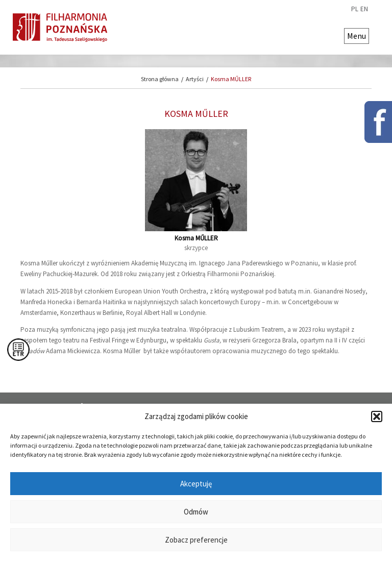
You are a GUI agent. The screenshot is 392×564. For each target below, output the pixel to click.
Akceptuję (196, 484)
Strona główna (160, 79)
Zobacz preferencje (196, 540)
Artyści (195, 79)
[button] (377, 416)
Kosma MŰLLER (231, 79)
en (364, 9)
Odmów (196, 512)
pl (355, 9)
